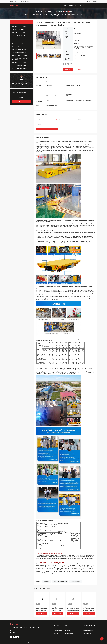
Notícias (66, 625)
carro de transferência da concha (19, 63)
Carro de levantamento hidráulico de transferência (20, 59)
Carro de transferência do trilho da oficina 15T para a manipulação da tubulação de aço (73, 609)
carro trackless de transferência (19, 29)
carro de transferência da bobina (19, 50)
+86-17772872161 (25, 95)
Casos (66, 628)
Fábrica (55, 628)
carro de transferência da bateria (35, 14)
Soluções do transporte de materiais (20, 55)
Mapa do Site (67, 631)
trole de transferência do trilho (60, 582)
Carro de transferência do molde (19, 53)
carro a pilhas (47, 582)
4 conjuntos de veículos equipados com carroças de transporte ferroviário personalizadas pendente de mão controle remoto (89, 609)
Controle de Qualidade (58, 631)
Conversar (21, 102)
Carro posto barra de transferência (19, 65)
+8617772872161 (21, 98)
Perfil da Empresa (57, 625)
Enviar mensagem (47, 129)
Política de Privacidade (69, 633)
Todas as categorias (87, 633)
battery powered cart (75, 582)
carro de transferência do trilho (19, 32)
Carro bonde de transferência (18, 44)
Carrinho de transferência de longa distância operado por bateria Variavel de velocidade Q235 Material (42, 609)
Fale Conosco (56, 633)
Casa (26, 14)
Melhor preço (68, 70)
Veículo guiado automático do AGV (20, 35)
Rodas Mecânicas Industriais (18, 38)
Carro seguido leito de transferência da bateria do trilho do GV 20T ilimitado (57, 609)
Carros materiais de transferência (19, 47)
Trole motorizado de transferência (19, 41)
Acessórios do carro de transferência (20, 68)
